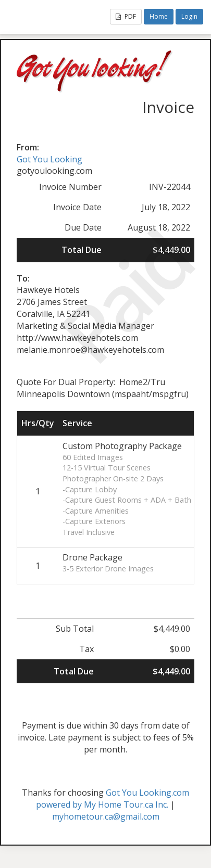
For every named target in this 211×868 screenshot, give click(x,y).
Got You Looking (49, 159)
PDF (126, 16)
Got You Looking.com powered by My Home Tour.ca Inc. (113, 799)
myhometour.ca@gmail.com (106, 816)
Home (159, 16)
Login (189, 16)
